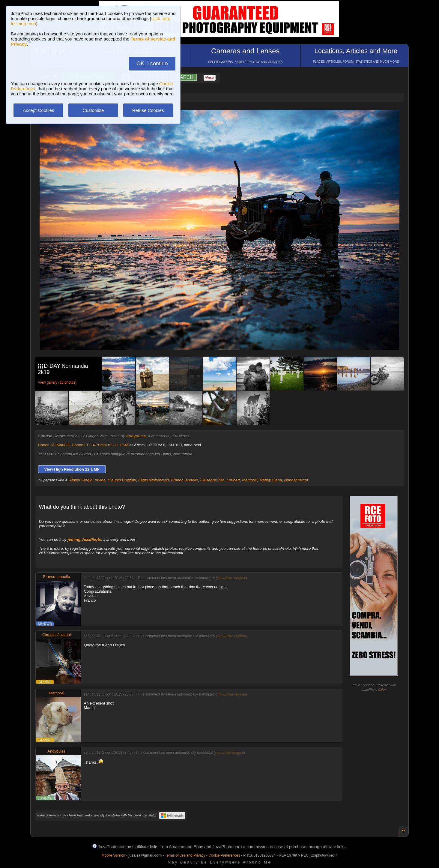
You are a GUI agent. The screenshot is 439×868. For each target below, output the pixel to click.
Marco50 (250, 480)
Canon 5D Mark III (54, 445)
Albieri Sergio (81, 480)
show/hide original (231, 578)
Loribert (233, 480)
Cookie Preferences (224, 855)
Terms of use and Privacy (185, 855)
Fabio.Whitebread (154, 480)
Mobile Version (113, 855)
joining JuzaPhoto (85, 539)
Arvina (100, 480)
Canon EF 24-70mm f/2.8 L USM (100, 445)
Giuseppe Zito (212, 480)
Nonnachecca (296, 480)
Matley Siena (271, 480)
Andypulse (136, 436)
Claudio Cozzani (122, 480)
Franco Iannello (185, 480)
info (382, 690)
